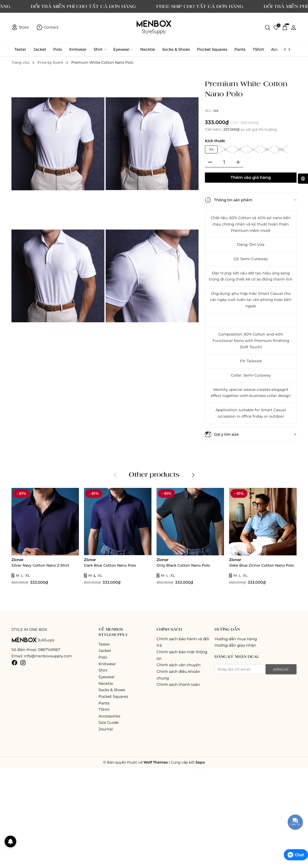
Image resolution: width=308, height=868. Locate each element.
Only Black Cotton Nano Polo (183, 565)
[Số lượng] (224, 162)
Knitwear (78, 49)
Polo (58, 49)
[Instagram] (23, 662)
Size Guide (109, 722)
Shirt (100, 49)
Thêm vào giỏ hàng (251, 177)
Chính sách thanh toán (178, 684)
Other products (154, 474)
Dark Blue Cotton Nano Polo (110, 565)
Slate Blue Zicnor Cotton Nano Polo (262, 565)
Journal (106, 729)
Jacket (40, 49)
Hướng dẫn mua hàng (236, 639)
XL (267, 149)
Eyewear (123, 49)
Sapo (200, 762)
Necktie (148, 49)
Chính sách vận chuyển (179, 665)
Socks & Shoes (176, 49)
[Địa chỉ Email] (256, 669)
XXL (281, 149)
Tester (20, 49)
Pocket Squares (212, 49)
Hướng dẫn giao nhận (235, 645)
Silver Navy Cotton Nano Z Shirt (40, 565)
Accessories (109, 716)
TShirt (258, 49)
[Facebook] (15, 662)
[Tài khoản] (293, 27)
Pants (240, 49)
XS (211, 149)
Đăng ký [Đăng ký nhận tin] (281, 669)
